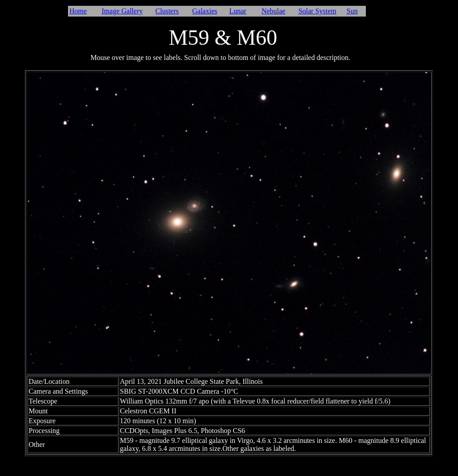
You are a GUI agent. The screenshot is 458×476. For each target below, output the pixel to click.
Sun (352, 11)
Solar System (317, 11)
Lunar (237, 11)
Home (78, 11)
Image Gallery (122, 11)
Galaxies (205, 11)
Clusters (167, 11)
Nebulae (274, 11)
